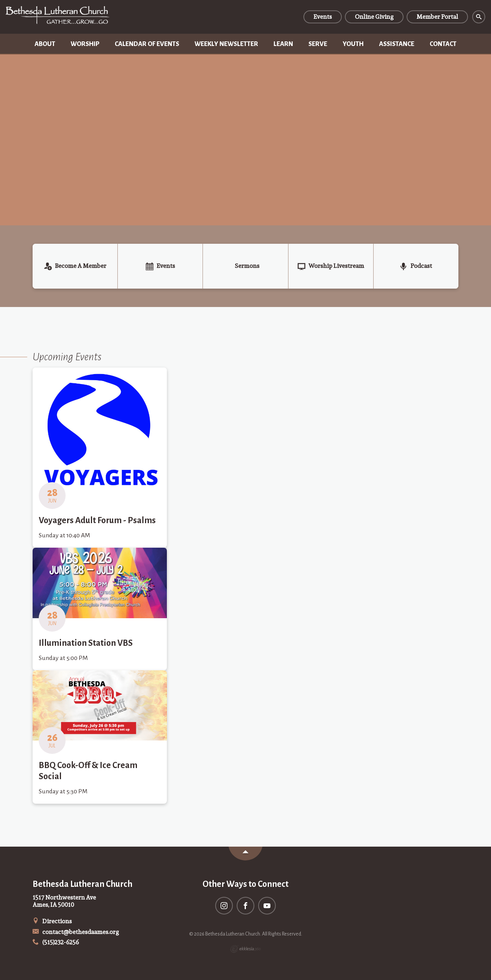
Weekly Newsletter (226, 44)
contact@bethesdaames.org (76, 932)
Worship (85, 44)
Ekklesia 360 (245, 949)
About (45, 44)
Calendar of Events (147, 44)
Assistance (397, 44)
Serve (318, 44)
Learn (283, 44)
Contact (443, 44)
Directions (52, 921)
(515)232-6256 (56, 942)
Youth (353, 44)
